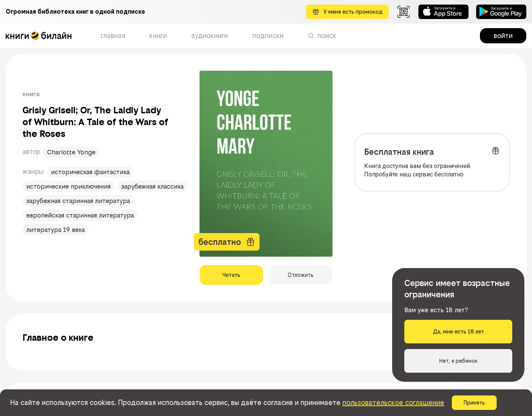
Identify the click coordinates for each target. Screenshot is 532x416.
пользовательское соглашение (393, 403)
